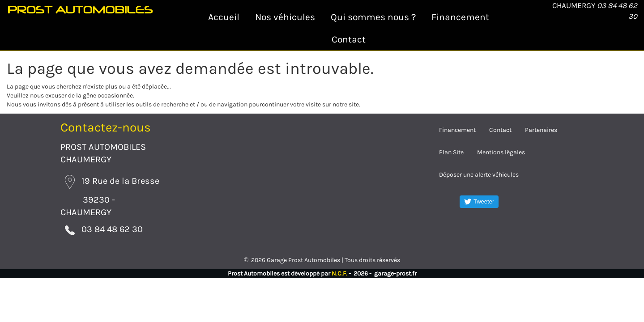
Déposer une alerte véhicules (479, 175)
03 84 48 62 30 (98, 227)
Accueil (224, 17)
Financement (460, 17)
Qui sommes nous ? (373, 17)
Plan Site (451, 152)
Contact (349, 39)
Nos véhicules (285, 17)
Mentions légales (501, 152)
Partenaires (541, 130)
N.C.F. (339, 270)
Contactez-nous (106, 127)
